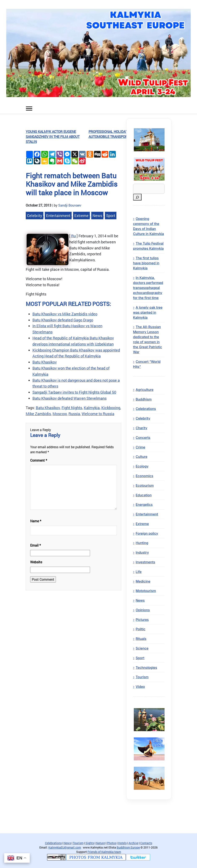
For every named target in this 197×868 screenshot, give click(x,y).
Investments (145, 562)
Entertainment (58, 216)
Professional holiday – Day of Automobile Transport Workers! (118, 134)
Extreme (81, 216)
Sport (111, 216)
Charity (142, 428)
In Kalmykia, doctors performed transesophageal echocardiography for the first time (148, 288)
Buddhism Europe (128, 847)
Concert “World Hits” (147, 364)
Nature (100, 843)
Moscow (60, 414)
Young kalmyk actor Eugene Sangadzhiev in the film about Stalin (53, 137)
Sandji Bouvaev (70, 205)
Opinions (143, 610)
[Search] (137, 197)
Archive (133, 843)
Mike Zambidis (38, 414)
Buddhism (144, 399)
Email (35, 545)
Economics (144, 476)
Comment (39, 460)
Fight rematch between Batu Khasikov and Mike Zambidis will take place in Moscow (72, 184)
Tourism (142, 677)
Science (142, 648)
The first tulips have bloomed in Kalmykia (146, 263)
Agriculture (145, 390)
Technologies (146, 668)
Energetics (144, 505)
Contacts (146, 843)
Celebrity (35, 216)
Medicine (143, 581)
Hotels (122, 843)
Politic (141, 629)
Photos (111, 843)
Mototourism (146, 591)
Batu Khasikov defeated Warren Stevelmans (70, 398)
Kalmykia (92, 408)
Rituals (141, 639)
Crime (140, 447)
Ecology (142, 466)
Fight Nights (72, 408)
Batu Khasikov (45, 362)
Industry (142, 552)
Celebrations (146, 409)
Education (144, 495)
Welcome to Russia (98, 414)
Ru (73, 236)
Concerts (143, 438)
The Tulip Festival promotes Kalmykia (148, 246)
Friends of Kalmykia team (104, 852)
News (97, 216)
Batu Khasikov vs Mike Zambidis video (65, 314)
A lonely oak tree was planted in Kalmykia (148, 312)
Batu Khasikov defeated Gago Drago (63, 320)
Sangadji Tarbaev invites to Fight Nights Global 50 (74, 392)
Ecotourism (145, 485)
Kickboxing (111, 408)
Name (36, 521)
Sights (90, 843)
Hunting (142, 543)
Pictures (142, 620)
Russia (74, 414)
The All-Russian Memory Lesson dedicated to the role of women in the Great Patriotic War (148, 339)
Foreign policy (147, 533)
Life (139, 572)
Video (140, 687)
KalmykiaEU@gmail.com (65, 847)
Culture (142, 457)
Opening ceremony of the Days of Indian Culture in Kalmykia (149, 226)
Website (36, 562)
